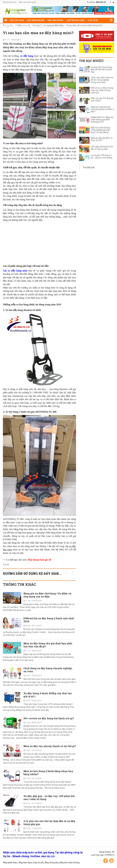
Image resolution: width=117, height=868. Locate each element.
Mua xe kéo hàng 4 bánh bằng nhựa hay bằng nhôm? (48, 773)
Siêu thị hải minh (10, 2)
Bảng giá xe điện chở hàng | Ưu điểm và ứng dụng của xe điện (47, 595)
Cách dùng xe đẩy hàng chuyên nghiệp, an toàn (48, 670)
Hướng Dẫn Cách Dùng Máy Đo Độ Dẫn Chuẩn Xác (102, 70)
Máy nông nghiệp (36, 20)
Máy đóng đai (51, 863)
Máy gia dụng (11, 25)
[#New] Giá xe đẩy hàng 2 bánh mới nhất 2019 (49, 620)
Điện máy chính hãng (27, 2)
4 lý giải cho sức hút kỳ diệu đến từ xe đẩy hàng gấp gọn (49, 823)
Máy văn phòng (55, 20)
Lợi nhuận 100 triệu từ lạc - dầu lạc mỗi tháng (102, 156)
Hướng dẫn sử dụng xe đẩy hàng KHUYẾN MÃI (43, 573)
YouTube (112, 861)
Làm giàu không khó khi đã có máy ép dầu (102, 148)
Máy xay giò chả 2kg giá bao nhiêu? (102, 99)
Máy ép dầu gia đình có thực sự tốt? (102, 139)
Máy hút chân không (69, 863)
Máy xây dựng (17, 20)
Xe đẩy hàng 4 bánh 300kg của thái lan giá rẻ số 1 (48, 695)
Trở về (6, 565)
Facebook (89, 167)
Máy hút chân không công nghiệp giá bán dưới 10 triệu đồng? (100, 130)
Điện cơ (44, 25)
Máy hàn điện (25, 863)
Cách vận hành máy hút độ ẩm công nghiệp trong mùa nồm (102, 80)
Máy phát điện (10, 863)
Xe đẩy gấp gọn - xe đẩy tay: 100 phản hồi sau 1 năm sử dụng (49, 798)
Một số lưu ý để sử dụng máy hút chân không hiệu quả (102, 90)
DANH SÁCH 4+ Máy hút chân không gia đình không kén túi (102, 120)
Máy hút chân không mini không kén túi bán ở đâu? (102, 109)
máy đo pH (38, 863)
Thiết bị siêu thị (29, 25)
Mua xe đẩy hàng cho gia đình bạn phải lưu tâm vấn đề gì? (48, 645)
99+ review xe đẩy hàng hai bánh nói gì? (49, 718)
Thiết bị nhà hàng (75, 20)
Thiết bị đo (93, 20)
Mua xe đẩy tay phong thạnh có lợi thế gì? (50, 746)
